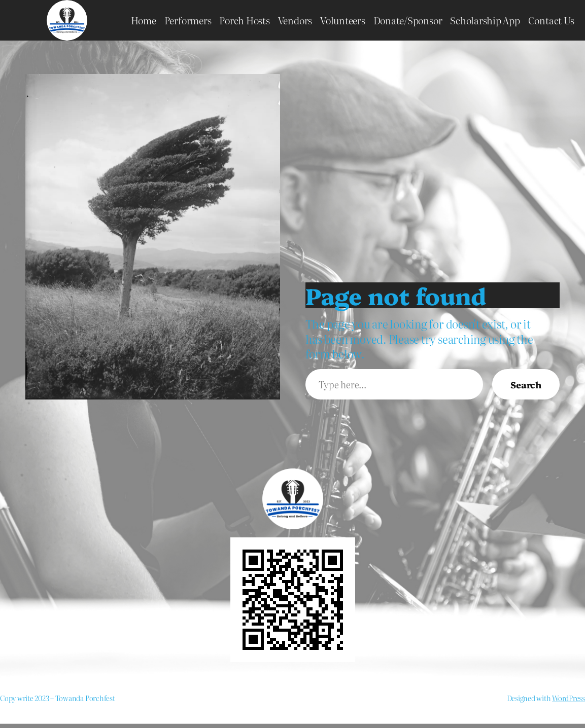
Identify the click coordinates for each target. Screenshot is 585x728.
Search (526, 384)
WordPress (569, 698)
